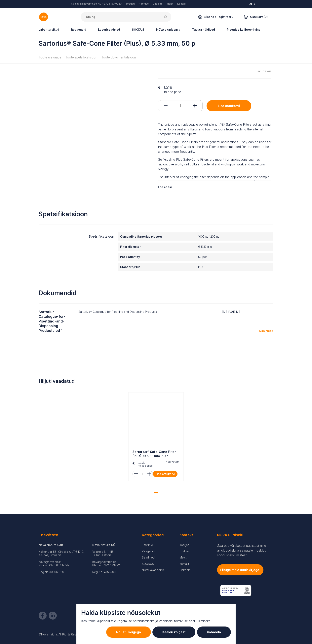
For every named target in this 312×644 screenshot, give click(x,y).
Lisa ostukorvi (229, 106)
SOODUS (138, 30)
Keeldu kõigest (174, 632)
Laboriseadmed (109, 30)
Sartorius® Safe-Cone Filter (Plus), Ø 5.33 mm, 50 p (154, 454)
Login (168, 87)
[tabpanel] (156, 438)
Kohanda (214, 632)
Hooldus (144, 4)
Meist (170, 4)
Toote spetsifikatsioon (81, 57)
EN (250, 4)
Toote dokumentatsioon (119, 57)
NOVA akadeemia (168, 30)
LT (255, 4)
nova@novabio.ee (86, 4)
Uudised (158, 4)
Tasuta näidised (204, 30)
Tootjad (130, 4)
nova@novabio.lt (50, 562)
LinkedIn (185, 570)
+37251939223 (112, 565)
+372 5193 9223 (112, 4)
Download (266, 331)
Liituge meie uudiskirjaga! (240, 570)
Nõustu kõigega (129, 632)
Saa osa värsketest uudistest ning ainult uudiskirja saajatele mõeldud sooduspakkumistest (242, 550)
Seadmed (148, 557)
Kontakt (182, 4)
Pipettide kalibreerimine (244, 30)
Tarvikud (147, 545)
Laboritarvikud (49, 30)
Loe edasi (165, 187)
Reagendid (79, 30)
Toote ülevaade (50, 57)
